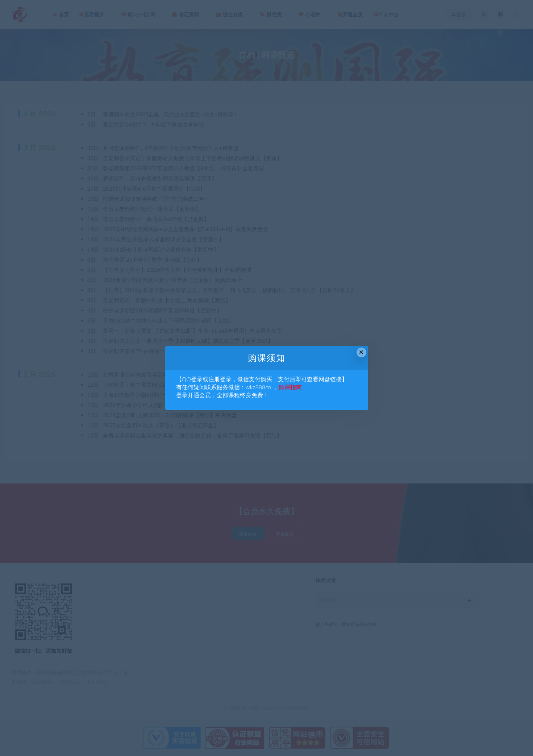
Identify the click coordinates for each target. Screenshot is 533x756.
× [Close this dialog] (361, 352)
